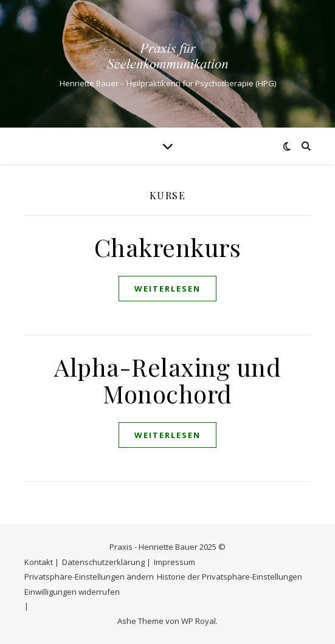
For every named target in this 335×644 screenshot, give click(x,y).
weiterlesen (167, 289)
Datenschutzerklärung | (106, 562)
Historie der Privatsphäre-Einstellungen (230, 577)
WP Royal (199, 621)
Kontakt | (42, 562)
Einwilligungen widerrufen (72, 592)
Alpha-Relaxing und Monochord (167, 380)
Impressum (174, 562)
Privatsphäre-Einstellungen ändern (89, 577)
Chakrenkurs (168, 247)
